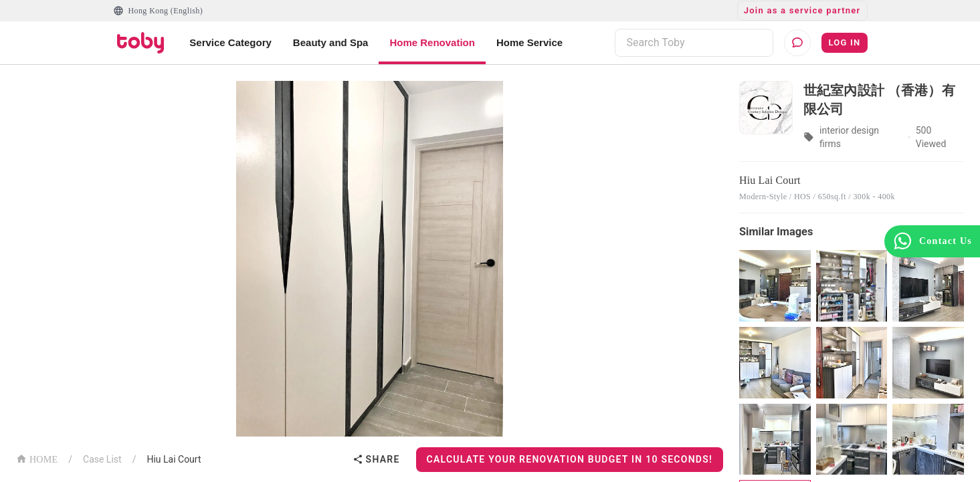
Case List (102, 459)
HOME (37, 458)
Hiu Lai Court (174, 459)
